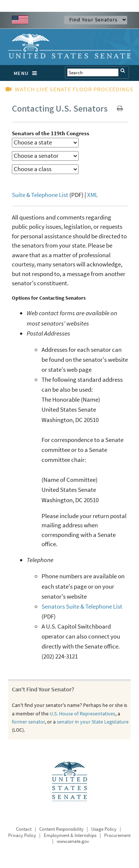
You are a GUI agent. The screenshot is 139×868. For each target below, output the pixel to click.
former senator (28, 722)
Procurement (117, 835)
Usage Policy (104, 829)
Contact (24, 829)
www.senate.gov (73, 841)
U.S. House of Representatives (82, 714)
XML (92, 195)
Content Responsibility (61, 829)
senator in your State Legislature (93, 722)
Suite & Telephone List (40, 195)
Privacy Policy (22, 835)
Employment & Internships (70, 835)
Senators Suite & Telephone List (82, 606)
